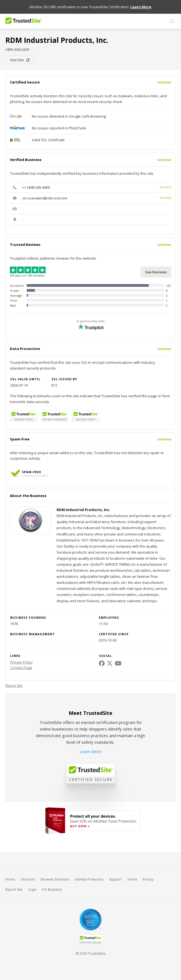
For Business (52, 889)
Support (115, 879)
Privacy (148, 879)
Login (32, 889)
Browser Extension (55, 879)
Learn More (91, 751)
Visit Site (20, 60)
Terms (132, 879)
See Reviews (156, 272)
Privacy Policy (21, 662)
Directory (28, 879)
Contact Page (21, 668)
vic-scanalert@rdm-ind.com (45, 198)
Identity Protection (89, 879)
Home (10, 879)
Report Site (14, 686)
